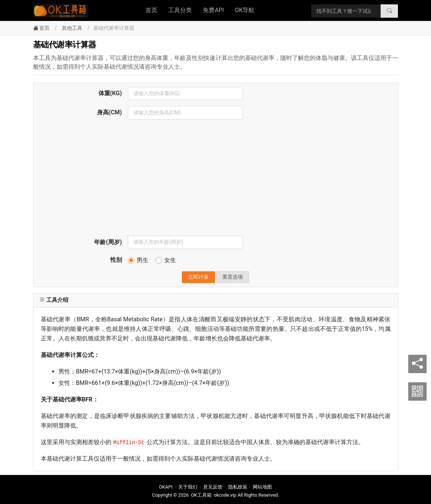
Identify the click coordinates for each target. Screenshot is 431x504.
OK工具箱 (201, 495)
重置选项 (233, 277)
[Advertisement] (216, 180)
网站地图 (262, 487)
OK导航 (245, 10)
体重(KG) (110, 93)
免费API (213, 10)
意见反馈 (213, 487)
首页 (151, 10)
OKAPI (166, 487)
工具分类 (180, 10)
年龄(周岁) (108, 242)
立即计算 (198, 277)
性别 (116, 260)
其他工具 (72, 28)
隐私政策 (238, 487)
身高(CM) (109, 112)
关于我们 (188, 487)
